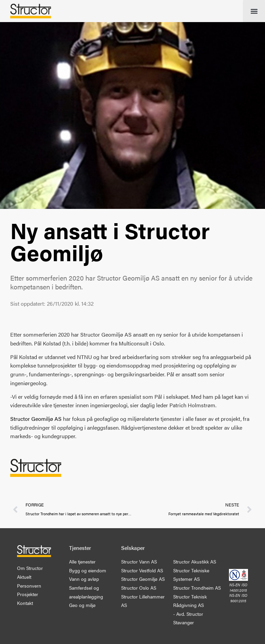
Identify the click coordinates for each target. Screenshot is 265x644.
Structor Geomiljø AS (36, 419)
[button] (254, 11)
